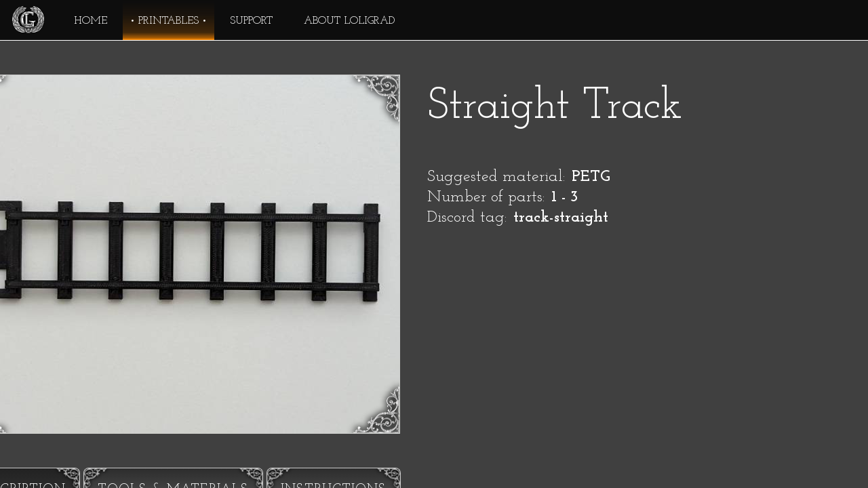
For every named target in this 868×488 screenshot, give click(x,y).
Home (91, 21)
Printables (169, 21)
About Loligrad (349, 21)
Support (251, 21)
